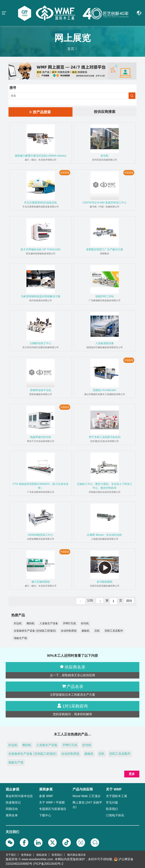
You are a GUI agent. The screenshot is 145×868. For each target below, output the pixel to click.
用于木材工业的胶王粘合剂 (105, 437)
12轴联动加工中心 (41, 343)
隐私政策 (42, 855)
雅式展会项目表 (76, 855)
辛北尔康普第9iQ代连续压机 (41, 203)
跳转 (128, 601)
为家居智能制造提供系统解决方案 (41, 296)
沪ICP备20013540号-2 (48, 864)
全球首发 (65, 173)
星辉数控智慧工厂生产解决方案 (105, 249)
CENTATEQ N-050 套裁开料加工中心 (104, 203)
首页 (71, 49)
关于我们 (11, 855)
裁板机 (86, 631)
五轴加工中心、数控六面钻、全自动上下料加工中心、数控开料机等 (105, 486)
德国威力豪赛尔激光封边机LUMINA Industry (41, 156)
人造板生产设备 (49, 623)
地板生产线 (20, 638)
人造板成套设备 (105, 343)
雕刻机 (31, 623)
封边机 (18, 623)
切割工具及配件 (114, 631)
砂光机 (105, 156)
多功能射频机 (105, 582)
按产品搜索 (40, 112)
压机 (97, 631)
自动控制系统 (69, 631)
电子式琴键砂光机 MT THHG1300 (40, 249)
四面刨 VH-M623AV (105, 390)
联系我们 (57, 855)
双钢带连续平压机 (41, 390)
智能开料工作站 (105, 296)
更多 (132, 774)
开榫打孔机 (69, 623)
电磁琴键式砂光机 (41, 437)
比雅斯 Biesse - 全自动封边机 (104, 535)
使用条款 (26, 855)
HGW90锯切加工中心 (41, 535)
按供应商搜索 (105, 112)
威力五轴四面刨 (41, 582)
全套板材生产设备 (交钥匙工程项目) (35, 631)
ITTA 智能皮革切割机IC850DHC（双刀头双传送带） (40, 486)
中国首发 (129, 173)
